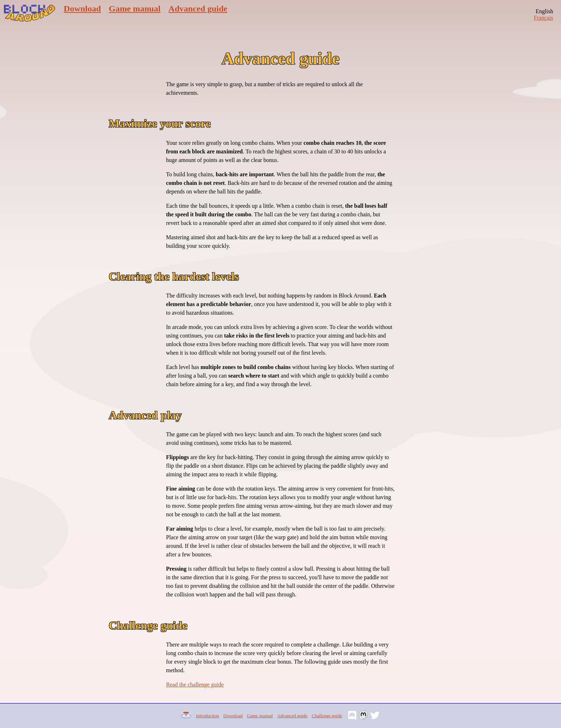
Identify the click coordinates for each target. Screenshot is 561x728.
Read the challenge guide (195, 685)
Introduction (208, 716)
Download (82, 9)
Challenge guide (327, 716)
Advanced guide (198, 9)
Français (543, 18)
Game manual (135, 9)
